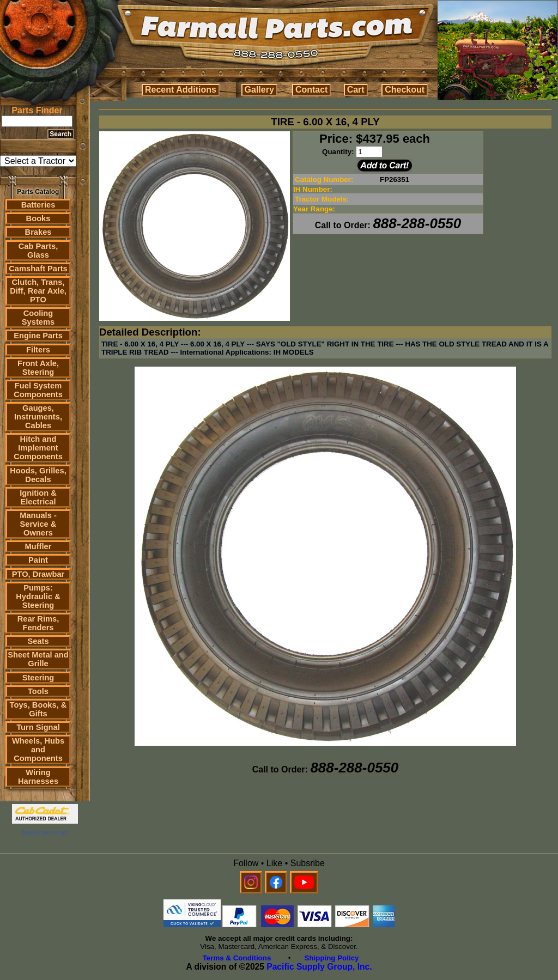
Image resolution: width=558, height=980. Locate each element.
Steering (38, 678)
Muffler (38, 546)
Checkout (405, 90)
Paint (38, 560)
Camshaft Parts (38, 269)
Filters (38, 350)
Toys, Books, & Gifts (38, 709)
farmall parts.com (45, 832)
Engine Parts (38, 336)
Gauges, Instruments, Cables (38, 417)
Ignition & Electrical (38, 497)
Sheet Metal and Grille (38, 659)
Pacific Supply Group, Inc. (319, 967)
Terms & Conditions (237, 958)
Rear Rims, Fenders (38, 623)
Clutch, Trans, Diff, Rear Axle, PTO (38, 291)
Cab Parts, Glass (38, 251)
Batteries (38, 205)
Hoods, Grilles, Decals (38, 475)
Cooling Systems (38, 318)
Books (38, 218)
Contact (312, 90)
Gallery (259, 90)
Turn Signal (38, 727)
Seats (38, 641)
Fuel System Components (38, 390)
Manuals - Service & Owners (38, 524)
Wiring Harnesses (38, 777)
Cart (356, 90)
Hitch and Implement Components (38, 448)
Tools (38, 691)
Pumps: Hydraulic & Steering (38, 596)
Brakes (38, 232)
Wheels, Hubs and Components (38, 750)
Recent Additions (181, 90)
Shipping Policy (332, 958)
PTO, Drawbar (38, 574)
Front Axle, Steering (38, 368)
